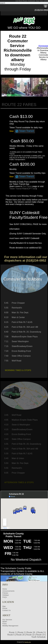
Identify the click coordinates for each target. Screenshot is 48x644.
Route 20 (20, 635)
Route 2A (31, 632)
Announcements (8, 591)
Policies (5, 593)
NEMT (5, 622)
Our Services (7, 620)
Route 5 (11, 635)
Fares (5, 624)
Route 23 (40, 635)
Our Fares (27, 186)
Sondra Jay (28, 642)
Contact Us (7, 610)
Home (5, 589)
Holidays (6, 595)
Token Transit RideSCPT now (23, 189)
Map (4, 606)
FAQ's (5, 597)
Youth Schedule (39, 637)
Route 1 (13, 632)
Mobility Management (10, 626)
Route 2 (21, 632)
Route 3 (41, 632)
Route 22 (30, 635)
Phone (5, 608)
